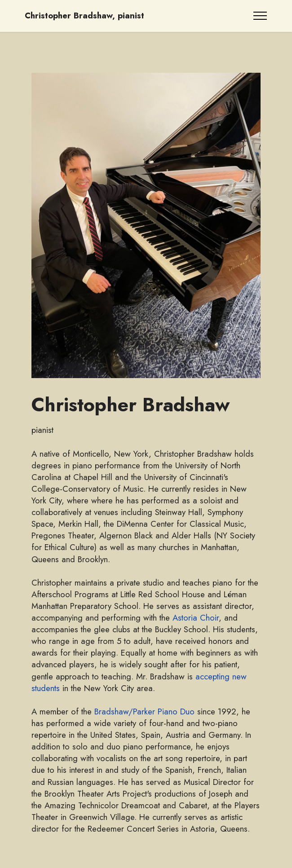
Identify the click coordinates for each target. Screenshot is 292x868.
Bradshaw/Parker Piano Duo (144, 712)
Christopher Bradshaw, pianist (84, 16)
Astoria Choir (196, 618)
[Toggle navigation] (260, 16)
